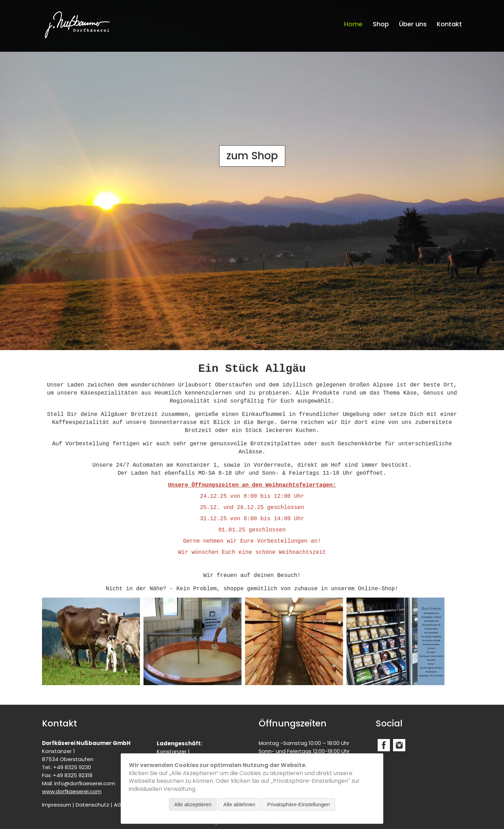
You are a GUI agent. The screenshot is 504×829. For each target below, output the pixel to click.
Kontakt (449, 24)
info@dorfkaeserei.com (85, 783)
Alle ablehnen (239, 804)
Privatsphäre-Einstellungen (298, 804)
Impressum (57, 805)
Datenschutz (92, 805)
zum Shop (252, 156)
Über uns (413, 24)
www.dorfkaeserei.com (72, 791)
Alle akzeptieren (193, 804)
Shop (381, 24)
